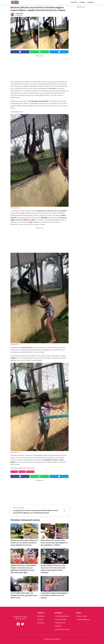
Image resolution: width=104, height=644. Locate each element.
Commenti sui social (62, 629)
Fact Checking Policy (62, 616)
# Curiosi (22, 472)
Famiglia (82, 2)
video (30, 222)
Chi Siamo (41, 616)
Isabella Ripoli (20, 13)
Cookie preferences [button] (83, 619)
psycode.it (41, 623)
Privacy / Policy (81, 616)
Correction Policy (61, 619)
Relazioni (90, 2)
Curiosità (74, 2)
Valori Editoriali (60, 623)
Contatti (40, 619)
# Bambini (30, 472)
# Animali (14, 472)
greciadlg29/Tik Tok (18, 112)
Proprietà (58, 626)
